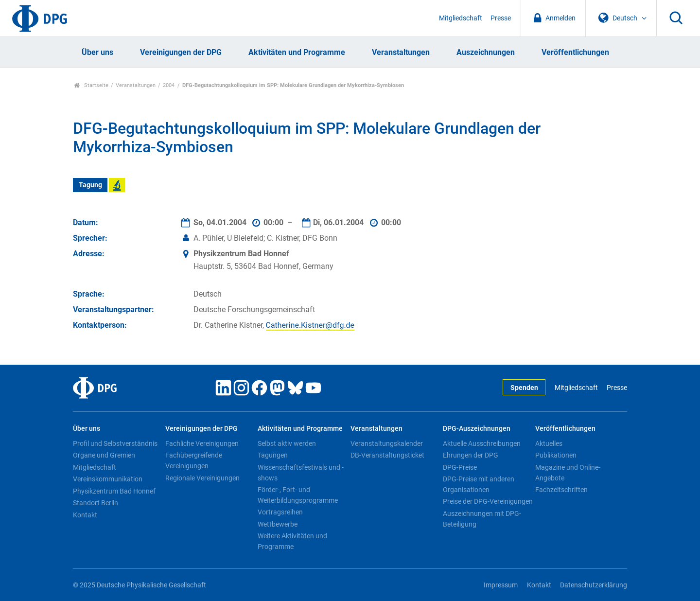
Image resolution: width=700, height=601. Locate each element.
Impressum (501, 585)
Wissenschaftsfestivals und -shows (301, 473)
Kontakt (85, 515)
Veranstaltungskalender (387, 443)
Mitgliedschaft (461, 18)
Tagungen (273, 455)
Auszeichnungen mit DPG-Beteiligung (482, 519)
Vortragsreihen (280, 512)
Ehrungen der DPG (471, 455)
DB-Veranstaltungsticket (387, 455)
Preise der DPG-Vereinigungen (488, 501)
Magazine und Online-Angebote (568, 473)
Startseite (91, 85)
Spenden (524, 388)
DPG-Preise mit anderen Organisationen (479, 484)
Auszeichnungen (486, 52)
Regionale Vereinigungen (202, 478)
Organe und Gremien (104, 455)
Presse (501, 18)
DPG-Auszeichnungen (477, 429)
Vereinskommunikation (108, 479)
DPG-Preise (460, 467)
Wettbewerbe (278, 524)
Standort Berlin (96, 503)
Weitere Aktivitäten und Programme (292, 541)
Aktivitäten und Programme (297, 52)
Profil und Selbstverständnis (115, 443)
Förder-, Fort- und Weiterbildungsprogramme (298, 495)
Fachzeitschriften (561, 490)
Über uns (97, 52)
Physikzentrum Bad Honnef (114, 491)
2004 (169, 85)
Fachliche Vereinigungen (202, 443)
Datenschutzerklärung (594, 585)
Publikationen (556, 455)
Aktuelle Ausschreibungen (482, 443)
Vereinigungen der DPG (181, 52)
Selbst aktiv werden (287, 443)
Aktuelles (549, 443)
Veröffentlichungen (575, 52)
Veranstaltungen (401, 52)
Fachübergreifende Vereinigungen (194, 460)
